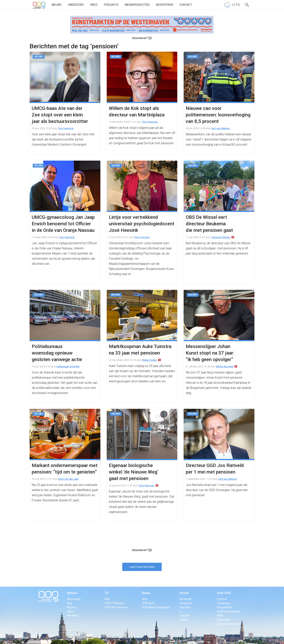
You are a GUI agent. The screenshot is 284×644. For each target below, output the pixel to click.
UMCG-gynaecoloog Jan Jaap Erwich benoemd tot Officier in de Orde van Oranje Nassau (63, 224)
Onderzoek (76, 5)
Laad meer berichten (142, 567)
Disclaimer (223, 620)
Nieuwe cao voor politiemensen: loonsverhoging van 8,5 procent (218, 115)
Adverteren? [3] (142, 38)
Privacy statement (228, 624)
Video (94, 5)
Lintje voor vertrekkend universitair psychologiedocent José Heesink (142, 224)
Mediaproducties (137, 5)
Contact (186, 5)
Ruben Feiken (150, 360)
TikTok (184, 620)
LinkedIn (185, 616)
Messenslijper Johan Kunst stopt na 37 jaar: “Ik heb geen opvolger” (210, 353)
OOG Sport (149, 603)
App (70, 603)
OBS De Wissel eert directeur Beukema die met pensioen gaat (209, 224)
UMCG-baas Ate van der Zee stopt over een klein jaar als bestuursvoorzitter (60, 115)
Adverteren (165, 5)
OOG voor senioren (116, 607)
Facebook (185, 599)
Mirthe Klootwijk (225, 367)
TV (106, 593)
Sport (71, 611)
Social (184, 593)
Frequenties (224, 607)
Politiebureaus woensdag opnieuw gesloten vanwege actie (57, 353)
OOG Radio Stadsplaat (156, 607)
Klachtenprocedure (229, 611)
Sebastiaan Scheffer (68, 367)
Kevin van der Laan (68, 479)
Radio (146, 593)
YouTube (185, 607)
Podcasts (111, 5)
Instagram (186, 603)
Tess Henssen (147, 486)
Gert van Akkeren (221, 128)
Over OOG (224, 593)
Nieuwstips (74, 599)
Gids (107, 599)
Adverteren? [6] (142, 550)
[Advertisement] (142, 537)
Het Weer (73, 616)
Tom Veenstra (66, 128)
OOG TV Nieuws (114, 603)
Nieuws (57, 5)
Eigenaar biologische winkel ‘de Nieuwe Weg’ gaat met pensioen (134, 472)
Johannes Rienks (221, 237)
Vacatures (223, 603)
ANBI (220, 616)
